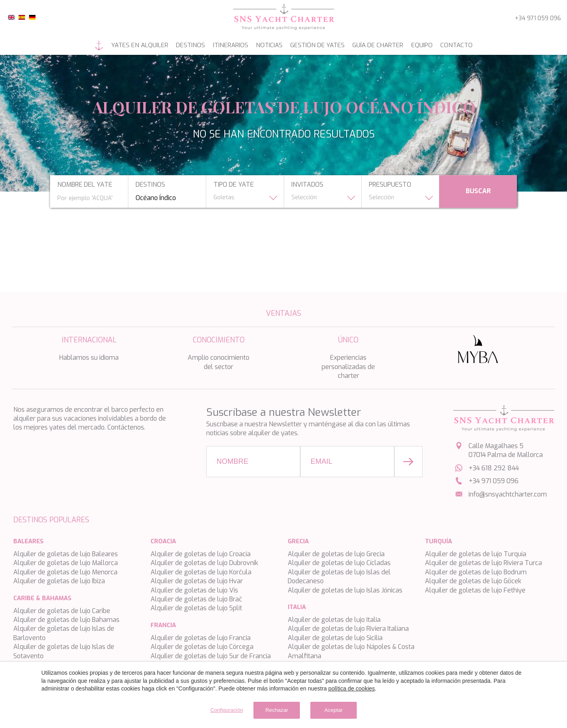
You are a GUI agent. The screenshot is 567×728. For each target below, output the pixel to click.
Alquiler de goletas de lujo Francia (201, 638)
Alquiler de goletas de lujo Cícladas (339, 563)
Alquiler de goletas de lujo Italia (334, 620)
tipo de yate (231, 185)
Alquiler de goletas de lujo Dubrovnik (204, 563)
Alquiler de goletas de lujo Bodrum (476, 572)
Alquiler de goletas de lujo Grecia (336, 554)
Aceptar (344, 709)
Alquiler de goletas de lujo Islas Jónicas (345, 590)
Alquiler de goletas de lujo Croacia (201, 554)
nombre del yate (76, 185)
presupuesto (393, 185)
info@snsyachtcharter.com (508, 494)
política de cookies (352, 687)
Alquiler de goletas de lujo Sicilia (335, 638)
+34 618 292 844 (494, 468)
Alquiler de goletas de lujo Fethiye (475, 590)
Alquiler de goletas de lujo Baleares (66, 554)
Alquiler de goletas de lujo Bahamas (66, 620)
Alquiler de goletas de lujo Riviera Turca (483, 563)
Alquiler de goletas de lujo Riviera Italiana (348, 629)
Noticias (267, 45)
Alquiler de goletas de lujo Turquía (476, 554)
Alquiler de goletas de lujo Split (196, 608)
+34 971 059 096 (538, 18)
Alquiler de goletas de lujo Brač (196, 599)
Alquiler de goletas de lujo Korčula (201, 572)
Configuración (212, 709)
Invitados (307, 185)
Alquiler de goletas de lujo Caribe (62, 611)
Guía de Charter (385, 45)
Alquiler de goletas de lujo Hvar (197, 581)
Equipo (433, 45)
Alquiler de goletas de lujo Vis (194, 590)
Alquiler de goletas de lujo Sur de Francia (211, 656)
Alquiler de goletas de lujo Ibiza (59, 581)
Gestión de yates (320, 45)
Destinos (180, 45)
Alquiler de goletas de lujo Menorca (65, 572)
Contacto (472, 45)
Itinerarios (224, 45)
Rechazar (273, 709)
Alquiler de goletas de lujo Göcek (473, 581)
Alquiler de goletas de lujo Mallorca (66, 563)
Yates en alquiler (124, 45)
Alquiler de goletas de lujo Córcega (202, 647)
